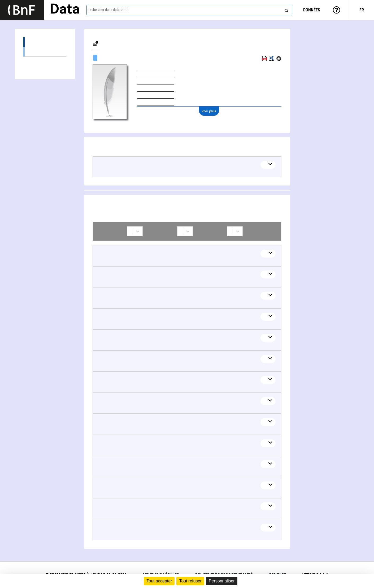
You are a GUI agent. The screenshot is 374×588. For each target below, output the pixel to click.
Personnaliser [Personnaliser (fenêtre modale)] (222, 581)
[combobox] (189, 10)
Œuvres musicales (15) (45, 52)
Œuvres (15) (45, 42)
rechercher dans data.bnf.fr (109, 10)
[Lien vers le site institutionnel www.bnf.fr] (22, 10)
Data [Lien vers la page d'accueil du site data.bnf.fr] (65, 10)
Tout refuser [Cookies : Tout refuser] (190, 581)
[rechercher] (286, 9)
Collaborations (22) (45, 62)
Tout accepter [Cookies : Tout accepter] (159, 581)
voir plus (209, 111)
